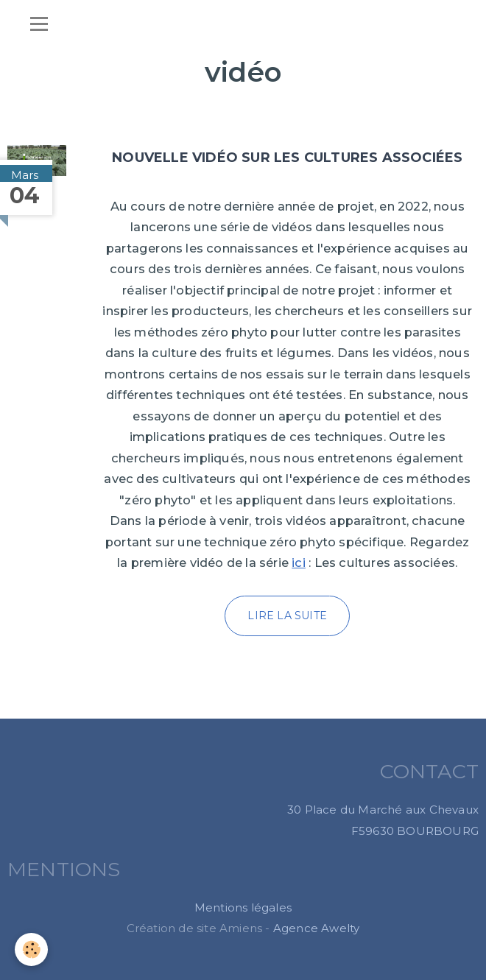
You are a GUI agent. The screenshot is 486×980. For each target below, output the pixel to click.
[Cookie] (31, 949)
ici (299, 563)
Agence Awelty (317, 928)
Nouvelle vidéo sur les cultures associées (287, 158)
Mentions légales (243, 907)
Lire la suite (287, 616)
